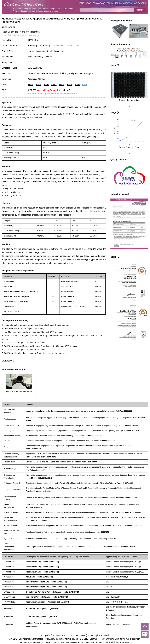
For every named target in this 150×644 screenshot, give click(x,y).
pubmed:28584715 (33, 449)
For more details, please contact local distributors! (53, 94)
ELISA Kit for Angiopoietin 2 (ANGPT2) (42, 609)
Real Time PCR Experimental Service (19, 391)
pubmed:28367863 (94, 436)
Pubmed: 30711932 (125, 483)
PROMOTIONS (99, 3)
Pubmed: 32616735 (133, 526)
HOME (81, 3)
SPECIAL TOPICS (114, 3)
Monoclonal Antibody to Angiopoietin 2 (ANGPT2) (47, 597)
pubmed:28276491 (108, 441)
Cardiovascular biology (29, 35)
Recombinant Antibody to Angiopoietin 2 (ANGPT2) (47, 602)
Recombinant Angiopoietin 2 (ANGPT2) (42, 562)
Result (67, 90)
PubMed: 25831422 (132, 426)
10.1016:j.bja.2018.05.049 (42, 478)
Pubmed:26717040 (132, 431)
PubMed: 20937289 (124, 411)
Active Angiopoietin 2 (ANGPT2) (39, 577)
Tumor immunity (9, 35)
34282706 (112, 539)
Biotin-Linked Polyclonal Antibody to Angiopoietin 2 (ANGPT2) (52, 592)
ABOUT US (128, 3)
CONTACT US (140, 3)
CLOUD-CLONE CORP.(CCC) (78, 635)
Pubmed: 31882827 (133, 512)
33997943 (105, 532)
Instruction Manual (36, 79)
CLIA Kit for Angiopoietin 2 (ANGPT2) (42, 617)
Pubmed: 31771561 (130, 498)
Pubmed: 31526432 (42, 491)
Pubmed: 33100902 (39, 520)
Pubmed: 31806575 (34, 507)
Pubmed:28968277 (38, 470)
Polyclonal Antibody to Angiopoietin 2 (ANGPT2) (46, 582)
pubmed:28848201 (48, 457)
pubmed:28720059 (90, 462)
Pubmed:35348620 (129, 547)
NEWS (88, 3)
